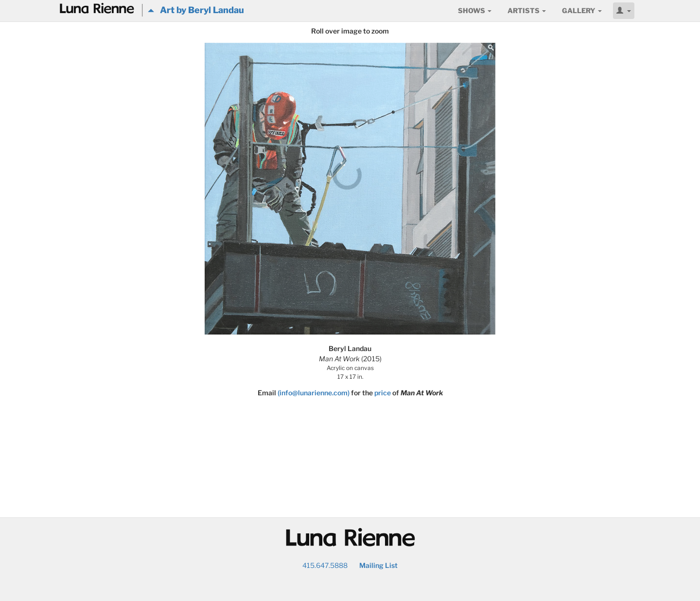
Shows (475, 10)
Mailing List (378, 565)
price (383, 393)
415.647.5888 (325, 565)
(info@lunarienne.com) (314, 393)
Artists (527, 10)
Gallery (582, 10)
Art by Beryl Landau (196, 10)
